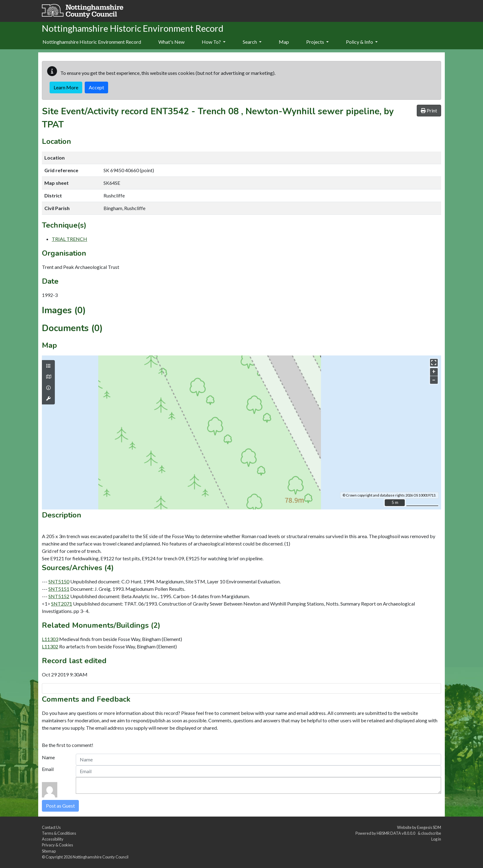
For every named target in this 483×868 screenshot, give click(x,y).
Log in (436, 839)
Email (48, 769)
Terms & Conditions (59, 833)
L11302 (50, 646)
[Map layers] (48, 366)
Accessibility (53, 839)
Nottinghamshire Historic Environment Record (92, 42)
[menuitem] (171, 42)
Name (48, 757)
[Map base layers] (48, 377)
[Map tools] (48, 399)
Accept (96, 87)
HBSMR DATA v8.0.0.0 (397, 833)
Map (284, 42)
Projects (317, 42)
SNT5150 (59, 581)
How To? (214, 42)
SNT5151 (59, 589)
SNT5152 (59, 596)
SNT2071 (62, 604)
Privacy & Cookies (57, 845)
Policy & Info (362, 42)
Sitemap (49, 851)
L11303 (50, 639)
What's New (171, 42)
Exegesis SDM (429, 827)
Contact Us (51, 827)
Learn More (66, 87)
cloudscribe (431, 833)
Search (252, 42)
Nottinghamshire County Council (101, 857)
